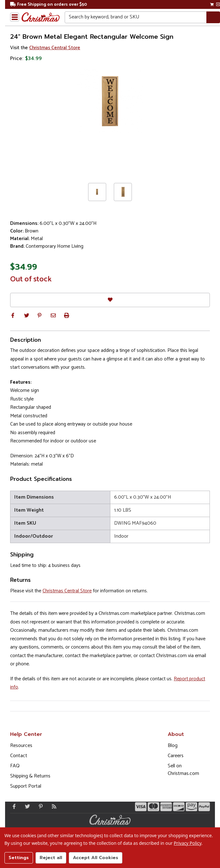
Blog (173, 746)
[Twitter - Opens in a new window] (26, 806)
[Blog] (53, 806)
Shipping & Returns (30, 776)
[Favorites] (110, 300)
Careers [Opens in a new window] (176, 756)
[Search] (213, 17)
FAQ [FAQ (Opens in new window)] (15, 766)
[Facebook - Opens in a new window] (13, 806)
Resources (21, 746)
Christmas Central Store (55, 48)
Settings (19, 858)
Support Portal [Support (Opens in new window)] (26, 786)
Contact (19, 756)
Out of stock (31, 279)
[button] (13, 315)
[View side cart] (218, 4)
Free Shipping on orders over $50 (49, 5)
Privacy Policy (188, 843)
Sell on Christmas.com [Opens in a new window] (183, 770)
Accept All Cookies (96, 858)
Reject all (51, 858)
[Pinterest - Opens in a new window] (39, 806)
